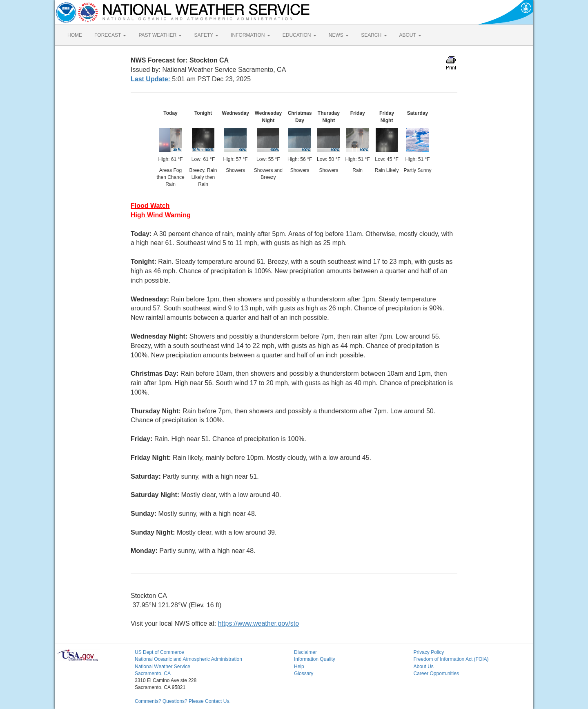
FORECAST (110, 35)
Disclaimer (305, 652)
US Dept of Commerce (159, 652)
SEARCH (374, 35)
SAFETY (206, 35)
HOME (75, 35)
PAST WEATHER (160, 35)
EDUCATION (300, 35)
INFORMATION (250, 35)
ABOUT (410, 35)
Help (299, 667)
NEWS (339, 35)
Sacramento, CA (153, 673)
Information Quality (315, 659)
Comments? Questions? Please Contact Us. (183, 701)
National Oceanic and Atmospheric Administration (188, 659)
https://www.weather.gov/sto (258, 623)
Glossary (304, 673)
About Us (424, 667)
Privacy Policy (429, 652)
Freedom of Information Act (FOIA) (451, 659)
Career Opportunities (436, 673)
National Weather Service (163, 667)
